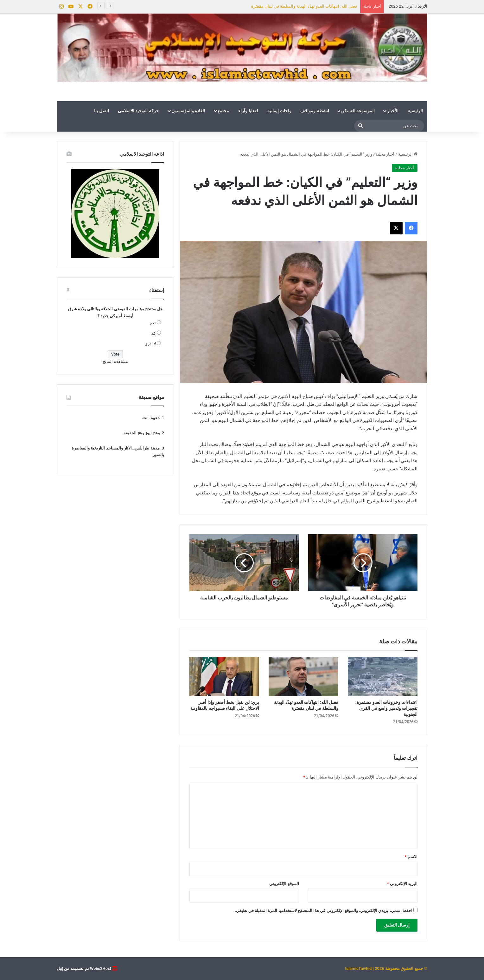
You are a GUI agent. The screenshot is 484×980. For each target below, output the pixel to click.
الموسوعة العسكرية (356, 111)
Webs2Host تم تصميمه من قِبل (84, 968)
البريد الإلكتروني (402, 884)
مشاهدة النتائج (115, 361)
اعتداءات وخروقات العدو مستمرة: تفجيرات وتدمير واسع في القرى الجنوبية (386, 708)
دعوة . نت (151, 418)
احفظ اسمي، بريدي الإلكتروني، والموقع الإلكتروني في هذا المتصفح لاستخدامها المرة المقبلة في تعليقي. (324, 911)
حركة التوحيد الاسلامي (138, 111)
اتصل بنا (101, 111)
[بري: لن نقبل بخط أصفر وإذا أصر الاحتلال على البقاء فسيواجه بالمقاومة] (224, 677)
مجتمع (223, 111)
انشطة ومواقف (315, 111)
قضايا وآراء (248, 111)
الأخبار (393, 111)
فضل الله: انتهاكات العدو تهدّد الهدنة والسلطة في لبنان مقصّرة (304, 6)
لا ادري (150, 344)
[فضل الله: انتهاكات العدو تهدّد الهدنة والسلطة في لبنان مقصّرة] (303, 677)
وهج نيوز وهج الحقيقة (142, 433)
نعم (153, 323)
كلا (154, 333)
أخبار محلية (385, 154)
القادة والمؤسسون (188, 111)
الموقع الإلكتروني (284, 884)
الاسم (411, 857)
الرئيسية (415, 111)
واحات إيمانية (279, 111)
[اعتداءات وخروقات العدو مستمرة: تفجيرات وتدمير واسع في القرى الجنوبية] (383, 677)
